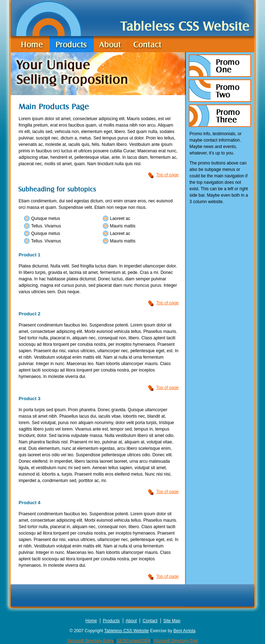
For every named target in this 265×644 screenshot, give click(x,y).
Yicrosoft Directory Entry (90, 641)
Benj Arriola (184, 631)
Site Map (172, 621)
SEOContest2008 (133, 641)
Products (111, 621)
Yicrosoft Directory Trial (176, 641)
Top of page (167, 175)
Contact (150, 621)
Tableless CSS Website (127, 631)
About (131, 621)
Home (91, 621)
